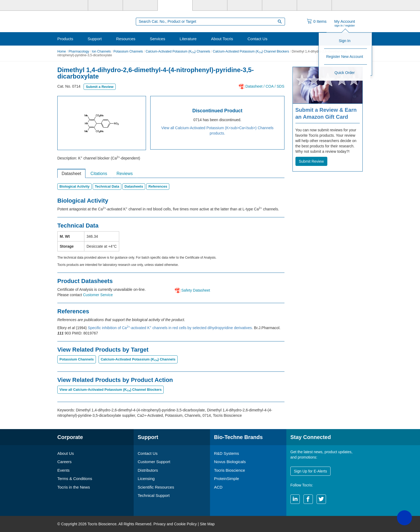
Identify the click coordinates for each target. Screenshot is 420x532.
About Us (66, 453)
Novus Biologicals (230, 462)
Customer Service (98, 295)
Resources (126, 39)
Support (95, 39)
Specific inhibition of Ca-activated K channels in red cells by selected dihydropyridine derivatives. (171, 328)
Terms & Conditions (75, 479)
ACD (218, 487)
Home (62, 51)
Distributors (148, 470)
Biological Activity (74, 186)
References (158, 186)
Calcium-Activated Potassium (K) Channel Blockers (251, 51)
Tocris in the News (74, 487)
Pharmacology (79, 51)
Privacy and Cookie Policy (175, 524)
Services (157, 39)
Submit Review (311, 161)
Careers (64, 462)
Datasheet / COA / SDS (265, 86)
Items (320, 21)
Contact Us (257, 39)
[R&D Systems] (105, 5)
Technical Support (154, 495)
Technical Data (107, 186)
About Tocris (222, 39)
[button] (404, 518)
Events (63, 470)
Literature (188, 39)
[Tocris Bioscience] (175, 5)
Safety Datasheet (196, 290)
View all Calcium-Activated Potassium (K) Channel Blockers (110, 390)
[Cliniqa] (280, 5)
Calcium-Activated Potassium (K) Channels (178, 51)
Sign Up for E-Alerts (310, 471)
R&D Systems (226, 453)
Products (65, 39)
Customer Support (154, 462)
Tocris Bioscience (230, 470)
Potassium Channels (128, 51)
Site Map (207, 524)
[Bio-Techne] (71, 5)
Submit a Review (100, 87)
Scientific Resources (156, 487)
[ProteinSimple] (210, 5)
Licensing (146, 479)
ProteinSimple (226, 479)
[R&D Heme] (349, 5)
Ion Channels (101, 51)
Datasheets (134, 186)
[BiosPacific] (245, 5)
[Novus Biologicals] (140, 5)
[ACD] (314, 5)
